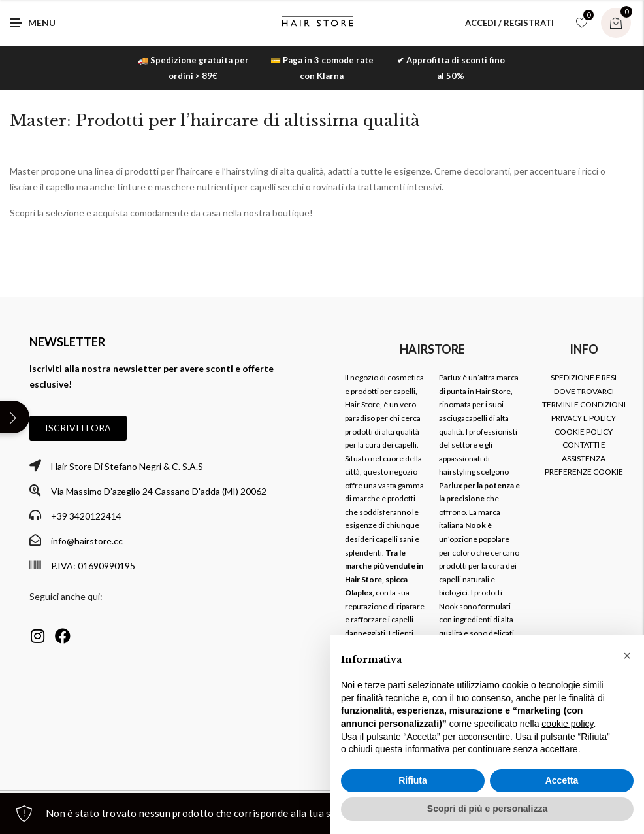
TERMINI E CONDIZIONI (584, 404)
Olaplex (359, 592)
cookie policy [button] (567, 724)
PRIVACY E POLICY (584, 418)
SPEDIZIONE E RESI (584, 377)
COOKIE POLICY (584, 432)
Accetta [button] (562, 780)
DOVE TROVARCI (584, 391)
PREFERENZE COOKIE (584, 472)
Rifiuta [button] (413, 780)
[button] (78, 428)
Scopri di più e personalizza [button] (487, 809)
